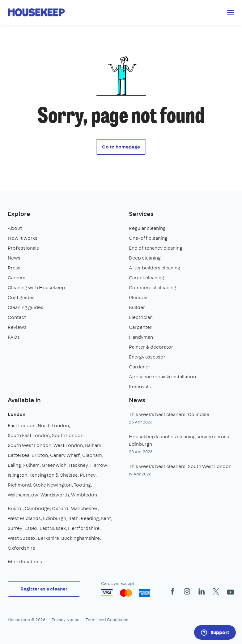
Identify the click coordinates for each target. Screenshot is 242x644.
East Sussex (53, 528)
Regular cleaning (147, 228)
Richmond (19, 485)
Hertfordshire (84, 528)
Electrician (141, 317)
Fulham (31, 465)
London (17, 414)
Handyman (141, 337)
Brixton (40, 455)
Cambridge (37, 508)
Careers (17, 278)
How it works (23, 238)
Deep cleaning (145, 258)
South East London (29, 435)
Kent (106, 518)
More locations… (27, 562)
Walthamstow (23, 495)
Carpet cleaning (146, 278)
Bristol (15, 508)
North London (53, 425)
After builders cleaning (155, 268)
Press (14, 268)
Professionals (23, 248)
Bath (73, 518)
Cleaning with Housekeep (36, 288)
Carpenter (140, 327)
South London (68, 435)
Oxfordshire (21, 548)
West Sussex (22, 538)
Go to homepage (121, 147)
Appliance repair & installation (162, 377)
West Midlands (24, 518)
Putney (88, 475)
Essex (31, 528)
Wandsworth (55, 495)
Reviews (17, 327)
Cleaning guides (25, 307)
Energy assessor (147, 357)
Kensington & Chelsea (53, 475)
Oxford (60, 508)
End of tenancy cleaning (156, 248)
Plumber (138, 297)
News (14, 258)
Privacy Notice (66, 620)
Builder (137, 307)
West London (68, 445)
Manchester (84, 508)
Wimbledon (84, 495)
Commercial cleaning (153, 288)
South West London (30, 445)
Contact (17, 317)
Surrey (15, 528)
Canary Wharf (65, 455)
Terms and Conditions (107, 620)
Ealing (14, 465)
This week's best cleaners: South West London (180, 466)
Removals (140, 386)
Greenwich (54, 465)
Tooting (82, 485)
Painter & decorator (151, 347)
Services (141, 214)
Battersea (19, 455)
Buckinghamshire (81, 538)
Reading (90, 518)
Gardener (140, 367)
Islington (17, 475)
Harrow (99, 465)
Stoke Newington (52, 485)
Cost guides (21, 297)
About (15, 228)
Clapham (92, 455)
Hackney (78, 465)
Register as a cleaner (44, 589)
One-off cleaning (148, 238)
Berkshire (48, 538)
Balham (93, 445)
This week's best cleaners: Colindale (169, 414)
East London (22, 425)
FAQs (14, 337)
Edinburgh (55, 518)
